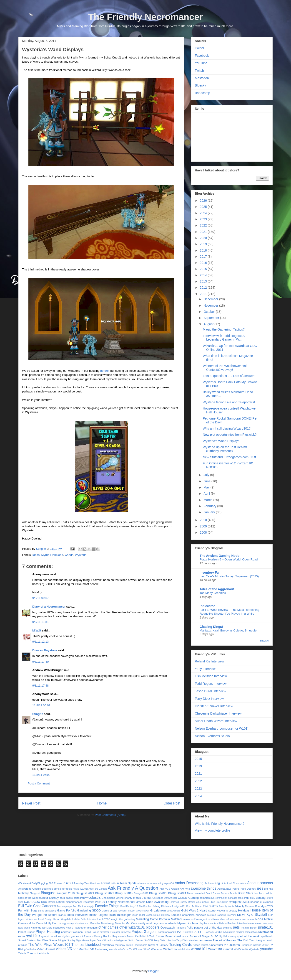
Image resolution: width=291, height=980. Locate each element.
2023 (204, 219)
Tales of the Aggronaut (217, 589)
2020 (204, 238)
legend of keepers (28, 919)
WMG (237, 949)
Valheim (31, 949)
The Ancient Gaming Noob (220, 556)
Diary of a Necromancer (49, 607)
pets (236, 927)
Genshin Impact (127, 911)
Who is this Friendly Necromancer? (220, 824)
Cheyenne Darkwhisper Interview (218, 713)
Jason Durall (139, 915)
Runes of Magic (199, 936)
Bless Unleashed (196, 893)
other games (108, 927)
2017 (204, 257)
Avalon (175, 889)
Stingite (38, 714)
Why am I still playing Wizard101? (227, 428)
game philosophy (47, 911)
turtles (196, 945)
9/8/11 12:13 (40, 642)
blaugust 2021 (85, 893)
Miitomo (215, 919)
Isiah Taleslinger (120, 915)
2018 (204, 250)
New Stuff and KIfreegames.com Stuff (229, 457)
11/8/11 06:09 (41, 775)
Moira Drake (36, 923)
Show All (264, 641)
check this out (142, 898)
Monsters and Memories (87, 923)
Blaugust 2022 (104, 893)
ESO (212, 902)
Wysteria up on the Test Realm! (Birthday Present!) (225, 449)
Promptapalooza (166, 932)
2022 (204, 225)
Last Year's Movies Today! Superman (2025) (229, 576)
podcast (66, 932)
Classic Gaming (188, 898)
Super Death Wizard (100, 941)
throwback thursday (113, 945)
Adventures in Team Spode (118, 883)
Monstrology (108, 923)
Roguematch (119, 936)
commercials (207, 898)
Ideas (36, 555)
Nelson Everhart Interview (233, 923)
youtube (267, 949)
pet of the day (213, 928)
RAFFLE (198, 932)
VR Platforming (99, 949)
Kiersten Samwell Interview (214, 706)
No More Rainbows (53, 928)
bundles (258, 893)
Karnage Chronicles (183, 915)
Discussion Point (92, 902)
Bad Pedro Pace (236, 889)
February (210, 506)
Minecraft (225, 919)
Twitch (199, 71)
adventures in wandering (150, 883)
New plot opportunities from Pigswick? (230, 435)
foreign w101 (179, 906)
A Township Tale (80, 883)
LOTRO (106, 919)
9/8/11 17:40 (40, 662)
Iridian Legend (99, 915)
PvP (180, 932)
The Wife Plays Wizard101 (49, 945)
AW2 (187, 889)
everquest (235, 902)
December (211, 299)
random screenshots (247, 932)
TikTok (129, 945)
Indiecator (207, 606)
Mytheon (205, 923)
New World (24, 928)
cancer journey (49, 898)
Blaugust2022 (141, 893)
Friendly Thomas (245, 906)
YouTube (201, 63)
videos (61, 949)
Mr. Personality (135, 923)
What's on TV (125, 949)
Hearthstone (207, 910)
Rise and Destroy (93, 936)
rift (82, 936)
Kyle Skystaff (257, 915)
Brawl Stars (245, 893)
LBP (271, 915)
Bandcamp (202, 93)
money (70, 923)
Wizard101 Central (221, 949)
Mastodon (202, 78)
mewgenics (203, 919)
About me (95, 883)
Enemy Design (188, 902)
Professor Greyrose (120, 932)
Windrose (157, 949)
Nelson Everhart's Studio (212, 736)
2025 (204, 207)
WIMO (147, 949)
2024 (204, 213)
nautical (214, 923)
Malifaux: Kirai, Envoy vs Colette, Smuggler (229, 630)
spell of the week (248, 936)
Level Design (45, 919)
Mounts (120, 923)
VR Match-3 (81, 949)
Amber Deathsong (189, 883)
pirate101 (265, 927)
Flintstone (166, 906)
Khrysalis (201, 915)
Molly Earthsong (55, 923)
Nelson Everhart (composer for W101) (222, 728)
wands (69, 555)
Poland (87, 932)
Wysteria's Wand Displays (221, 441)
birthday (23, 893)
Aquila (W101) (80, 889)
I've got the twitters (44, 915)
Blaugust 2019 (65, 893)
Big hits (268, 889)
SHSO (214, 936)
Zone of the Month (38, 953)
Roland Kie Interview (209, 661)
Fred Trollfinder (194, 906)
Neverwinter (255, 923)
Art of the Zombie (98, 889)
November (211, 305)
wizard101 (199, 949)
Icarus (62, 915)
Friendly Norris (226, 906)
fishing (157, 906)
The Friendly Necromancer (146, 17)
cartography (80, 898)
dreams (141, 902)
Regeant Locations (50, 936)
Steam (53, 940)
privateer (104, 932)
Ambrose (209, 883)
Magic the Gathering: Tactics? (224, 329)
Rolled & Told (147, 936)
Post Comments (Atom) (110, 815)
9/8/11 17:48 (40, 686)
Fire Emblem (145, 906)
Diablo (60, 902)
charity (128, 898)
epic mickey (202, 902)
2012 (204, 288)
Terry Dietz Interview (209, 699)
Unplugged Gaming (251, 945)
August (209, 324)
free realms (210, 906)
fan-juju (90, 906)
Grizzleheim (158, 910)
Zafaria (22, 953)
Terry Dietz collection (165, 941)
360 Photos (55, 883)
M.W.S (37, 630)
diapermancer (74, 902)
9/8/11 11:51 (40, 622)
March (208, 500)
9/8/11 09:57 (40, 598)
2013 (204, 281)
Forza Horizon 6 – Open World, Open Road (229, 559)
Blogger (153, 971)
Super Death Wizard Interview (216, 721)
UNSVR (266, 945)
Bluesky (200, 85)
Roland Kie (133, 936)
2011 (204, 294)
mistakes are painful (242, 919)
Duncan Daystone (45, 650)
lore (99, 919)
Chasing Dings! (211, 627)
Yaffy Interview (205, 669)
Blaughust (35, 893)
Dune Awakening (157, 902)
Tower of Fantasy (158, 945)
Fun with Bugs (28, 910)
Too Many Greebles (213, 593)
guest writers (174, 911)
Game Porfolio (67, 910)
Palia (190, 928)
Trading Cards (180, 945)
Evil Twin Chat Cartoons (37, 906)
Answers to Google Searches (36, 889)
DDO (44, 902)
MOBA (259, 919)
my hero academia (165, 923)
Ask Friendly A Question (133, 888)
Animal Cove (232, 883)
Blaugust (48, 893)
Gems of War (110, 910)
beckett (251, 889)
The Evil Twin (246, 940)
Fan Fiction (79, 906)
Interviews (82, 915)
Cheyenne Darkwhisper (165, 898)
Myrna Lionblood (52, 555)
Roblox (107, 936)
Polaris (95, 932)
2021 (204, 232)
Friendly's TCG (264, 906)
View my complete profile (212, 830)
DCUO (36, 902)
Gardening (84, 910)
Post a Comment (39, 783)
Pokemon (77, 932)
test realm (205, 940)
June (207, 481)
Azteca (221, 889)
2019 (204, 244)
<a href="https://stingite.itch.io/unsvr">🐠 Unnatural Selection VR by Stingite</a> (232, 136)
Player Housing (48, 932)
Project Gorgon (143, 932)
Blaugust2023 (158, 893)
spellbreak (267, 936)
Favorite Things (107, 906)
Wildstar (138, 949)
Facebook (202, 56)
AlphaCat (169, 883)
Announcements (260, 883)
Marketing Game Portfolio (153, 919)
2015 (204, 269)
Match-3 (176, 919)
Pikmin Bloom (249, 928)
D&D (27, 902)
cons (240, 898)
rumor (185, 936)
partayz (198, 928)
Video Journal (46, 949)
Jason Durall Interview (211, 691)
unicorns (234, 945)
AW (182, 889)
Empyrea (174, 902)
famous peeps (64, 906)
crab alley (249, 898)
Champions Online (113, 898)
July (207, 475)
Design (52, 902)
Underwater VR (219, 945)
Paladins (181, 928)
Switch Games (136, 941)
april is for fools (63, 889)
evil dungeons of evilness (258, 902)
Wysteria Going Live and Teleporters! (229, 402)
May (207, 487)
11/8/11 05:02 (41, 705)
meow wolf (189, 919)
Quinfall (187, 932)
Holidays (244, 910)
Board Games (213, 893)
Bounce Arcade (229, 893)
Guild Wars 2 (190, 910)
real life (31, 936)
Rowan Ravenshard (168, 936)
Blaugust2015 (124, 893)
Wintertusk (170, 949)
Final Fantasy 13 (129, 906)
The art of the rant (225, 940)
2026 (204, 201)
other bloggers (89, 928)
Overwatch (168, 928)
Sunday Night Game (78, 941)
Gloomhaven (143, 911)
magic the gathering (123, 919)
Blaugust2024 (177, 893)
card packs (66, 898)
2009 (204, 526)
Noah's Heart (73, 928)
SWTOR (148, 941)
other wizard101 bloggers (139, 927)
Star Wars (43, 940)
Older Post (172, 803)
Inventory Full (210, 573)
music (150, 923)
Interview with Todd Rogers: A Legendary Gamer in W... (224, 338)
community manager (226, 898)
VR (70, 949)
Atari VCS (165, 889)
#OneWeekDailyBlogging (33, 883)
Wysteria (81, 555)
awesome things (203, 888)
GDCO (96, 910)
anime (243, 883)
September (212, 318)
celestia (94, 897)
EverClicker (222, 902)
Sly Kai (223, 936)
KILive (241, 915)
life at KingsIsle (62, 919)
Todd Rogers (140, 945)
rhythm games (71, 936)
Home (102, 803)
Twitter (199, 48)
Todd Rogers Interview (211, 684)
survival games (120, 941)
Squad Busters (27, 940)
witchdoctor (184, 949)
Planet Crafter (26, 932)
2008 (204, 532)
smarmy (232, 936)
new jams (268, 923)
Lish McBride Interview (211, 676)
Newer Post (31, 803)
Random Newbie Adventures (220, 932)
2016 (204, 263)
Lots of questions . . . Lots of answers (229, 376)
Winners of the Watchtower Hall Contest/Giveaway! (225, 368)
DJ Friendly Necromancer (118, 902)
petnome (228, 928)
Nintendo (36, 928)
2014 (204, 275)
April (207, 494)
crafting (261, 898)
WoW (245, 949)
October (210, 312)
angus (219, 883)
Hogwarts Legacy (227, 910)
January (210, 512)
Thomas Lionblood (86, 945)
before (104, 371)
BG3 (260, 889)
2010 (204, 520)
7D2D (67, 883)
